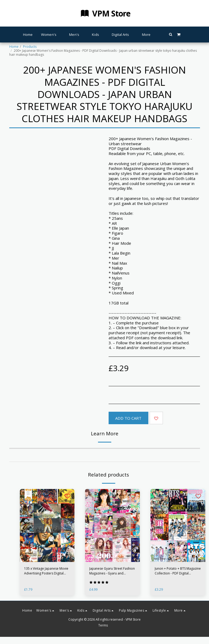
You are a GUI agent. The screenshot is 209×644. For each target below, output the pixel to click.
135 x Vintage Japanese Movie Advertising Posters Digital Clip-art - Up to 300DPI (46, 571)
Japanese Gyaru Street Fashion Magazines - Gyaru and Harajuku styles (112, 571)
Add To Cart (128, 418)
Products (30, 47)
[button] (171, 34)
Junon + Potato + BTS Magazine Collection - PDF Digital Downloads (178, 571)
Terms (103, 625)
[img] (178, 526)
